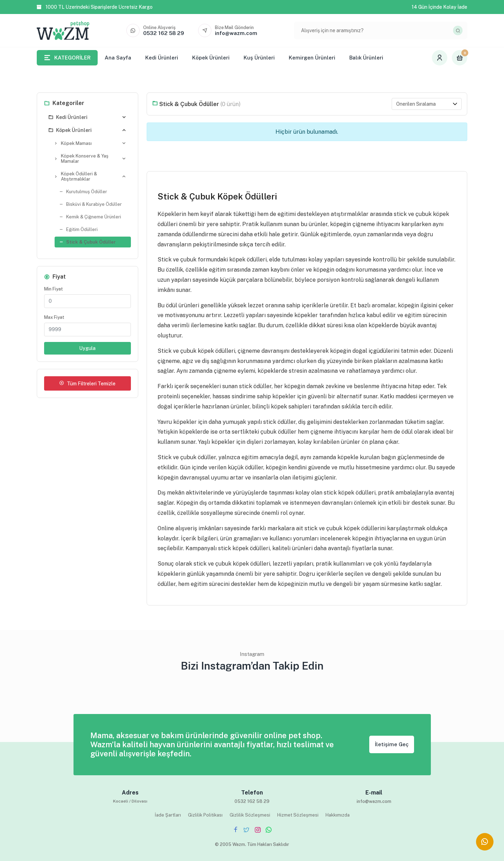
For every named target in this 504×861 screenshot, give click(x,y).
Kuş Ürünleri (259, 58)
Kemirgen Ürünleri (312, 58)
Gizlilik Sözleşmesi (250, 815)
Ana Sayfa (118, 58)
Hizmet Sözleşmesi (298, 815)
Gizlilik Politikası (205, 815)
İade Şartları (168, 815)
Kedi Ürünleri (162, 58)
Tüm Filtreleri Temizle (87, 383)
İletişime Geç (392, 744)
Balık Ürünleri (366, 58)
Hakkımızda (338, 815)
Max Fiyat (54, 317)
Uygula (87, 348)
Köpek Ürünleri (211, 58)
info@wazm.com (374, 801)
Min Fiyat (54, 289)
